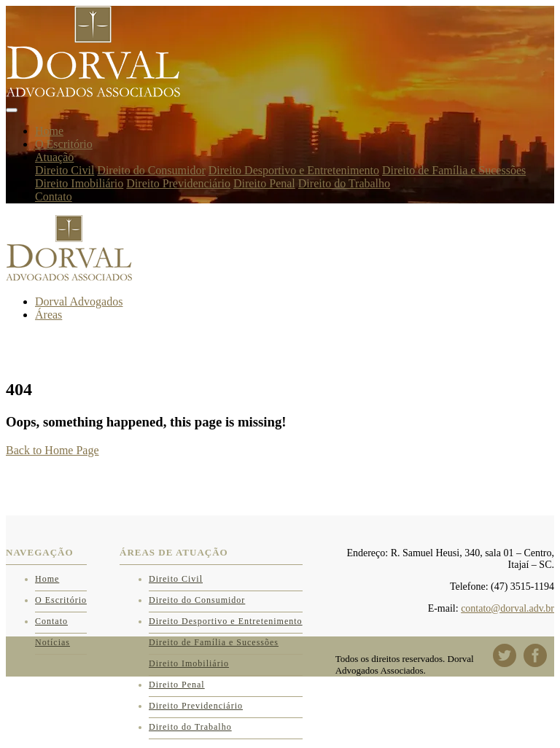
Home (49, 131)
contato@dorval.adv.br (507, 608)
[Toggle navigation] (12, 110)
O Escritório (64, 144)
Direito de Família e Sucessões (454, 170)
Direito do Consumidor (151, 170)
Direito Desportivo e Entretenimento (294, 170)
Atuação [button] (54, 157)
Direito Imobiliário (79, 183)
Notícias (52, 642)
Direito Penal (264, 183)
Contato (54, 196)
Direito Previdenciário (178, 183)
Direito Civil (65, 170)
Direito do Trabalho (344, 183)
